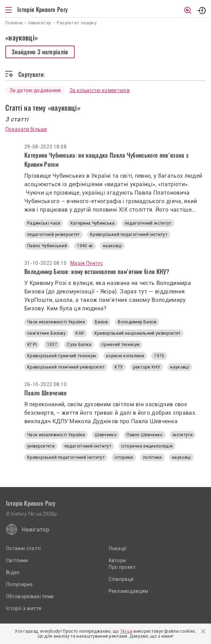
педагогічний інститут (148, 223)
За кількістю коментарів (100, 90)
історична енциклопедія (147, 446)
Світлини (17, 560)
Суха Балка (79, 345)
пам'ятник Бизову (46, 333)
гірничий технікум (120, 345)
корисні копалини (125, 356)
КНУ (80, 333)
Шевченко (106, 435)
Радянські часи (44, 223)
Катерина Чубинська (93, 223)
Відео (13, 572)
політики (153, 457)
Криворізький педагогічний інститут (129, 235)
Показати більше (26, 129)
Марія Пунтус (86, 263)
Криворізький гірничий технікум (62, 356)
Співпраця (121, 579)
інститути (183, 435)
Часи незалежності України (56, 322)
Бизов (101, 322)
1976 (159, 356)
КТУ (119, 367)
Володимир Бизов (137, 322)
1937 (52, 345)
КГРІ (32, 345)
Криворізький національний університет (138, 333)
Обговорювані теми (30, 596)
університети (41, 446)
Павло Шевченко (144, 435)
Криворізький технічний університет (66, 367)
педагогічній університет (54, 235)
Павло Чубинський (47, 246)
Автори (117, 560)
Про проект (122, 567)
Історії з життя (24, 608)
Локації (118, 548)
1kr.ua (126, 631)
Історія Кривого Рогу (42, 10)
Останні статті (23, 548)
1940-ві (85, 246)
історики (124, 457)
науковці (112, 246)
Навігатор (36, 530)
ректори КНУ (147, 367)
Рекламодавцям (128, 591)
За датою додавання (35, 90)
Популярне (19, 584)
